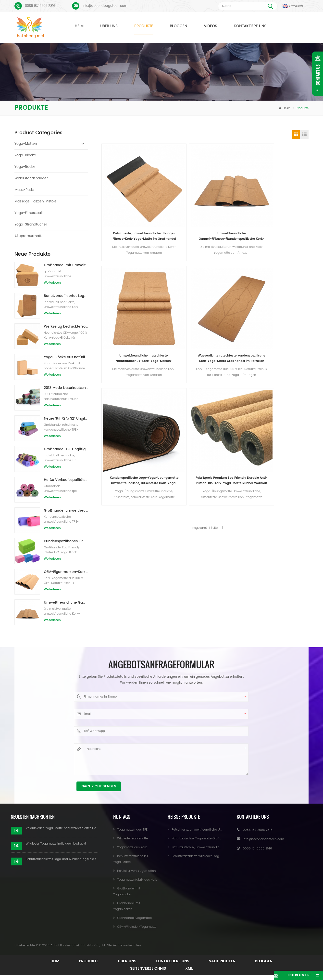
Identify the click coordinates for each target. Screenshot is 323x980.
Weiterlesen (52, 283)
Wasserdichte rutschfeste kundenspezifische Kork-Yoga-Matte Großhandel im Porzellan (285, 201)
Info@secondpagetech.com (105, 6)
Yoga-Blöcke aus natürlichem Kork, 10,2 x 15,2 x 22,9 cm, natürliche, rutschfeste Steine (66, 357)
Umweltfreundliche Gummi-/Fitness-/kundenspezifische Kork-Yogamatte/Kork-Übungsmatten (66, 603)
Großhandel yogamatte (134, 918)
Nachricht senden (99, 786)
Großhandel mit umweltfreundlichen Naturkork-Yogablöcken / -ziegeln (66, 265)
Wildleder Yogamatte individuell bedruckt (56, 844)
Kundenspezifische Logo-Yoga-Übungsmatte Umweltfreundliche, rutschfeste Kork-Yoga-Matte (127, 289)
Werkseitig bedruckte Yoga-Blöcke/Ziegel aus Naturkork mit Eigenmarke (66, 326)
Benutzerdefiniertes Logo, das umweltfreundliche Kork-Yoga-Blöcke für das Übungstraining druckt (66, 296)
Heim (79, 26)
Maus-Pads (24, 190)
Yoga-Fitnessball (28, 213)
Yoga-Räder (25, 167)
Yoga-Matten (26, 144)
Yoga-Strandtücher (31, 224)
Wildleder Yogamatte (132, 839)
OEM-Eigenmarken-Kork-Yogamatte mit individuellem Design (66, 572)
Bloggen (179, 26)
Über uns (109, 26)
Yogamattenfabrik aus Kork (137, 880)
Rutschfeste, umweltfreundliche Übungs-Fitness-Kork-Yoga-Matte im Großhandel (127, 201)
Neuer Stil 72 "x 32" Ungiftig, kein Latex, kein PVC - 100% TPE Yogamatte (66, 418)
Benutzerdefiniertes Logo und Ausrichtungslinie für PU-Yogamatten (62, 859)
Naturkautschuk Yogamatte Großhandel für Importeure (212, 839)
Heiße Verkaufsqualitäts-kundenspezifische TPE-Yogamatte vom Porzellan (66, 480)
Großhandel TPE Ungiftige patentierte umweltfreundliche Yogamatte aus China (66, 449)
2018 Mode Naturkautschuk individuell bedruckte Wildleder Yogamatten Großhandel (66, 388)
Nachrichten (224, 961)
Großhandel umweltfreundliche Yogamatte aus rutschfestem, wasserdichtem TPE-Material (66, 510)
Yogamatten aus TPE (132, 830)
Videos (211, 26)
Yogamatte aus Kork (132, 847)
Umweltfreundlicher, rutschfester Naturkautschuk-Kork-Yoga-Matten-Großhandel (232, 201)
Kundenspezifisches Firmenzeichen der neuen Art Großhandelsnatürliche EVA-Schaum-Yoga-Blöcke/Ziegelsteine (66, 541)
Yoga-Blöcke (25, 155)
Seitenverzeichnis (147, 969)
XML (190, 969)
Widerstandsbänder (31, 178)
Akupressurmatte (29, 236)
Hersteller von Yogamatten (137, 871)
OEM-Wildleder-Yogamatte (137, 927)
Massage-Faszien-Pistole (36, 201)
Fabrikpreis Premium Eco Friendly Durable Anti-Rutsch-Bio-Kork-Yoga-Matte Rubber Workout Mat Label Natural (179, 289)
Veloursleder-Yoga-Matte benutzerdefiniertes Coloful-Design (62, 828)
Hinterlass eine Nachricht (295, 977)
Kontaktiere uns (250, 26)
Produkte (144, 26)
